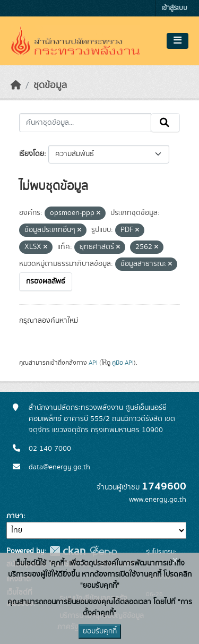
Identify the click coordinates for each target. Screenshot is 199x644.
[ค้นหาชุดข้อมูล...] (85, 123)
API (93, 363)
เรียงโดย (32, 154)
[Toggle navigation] (178, 41)
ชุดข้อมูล (50, 85)
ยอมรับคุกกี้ (100, 631)
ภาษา (15, 516)
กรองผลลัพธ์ (46, 281)
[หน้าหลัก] (16, 85)
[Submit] (165, 123)
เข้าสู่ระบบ (174, 8)
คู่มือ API (123, 363)
